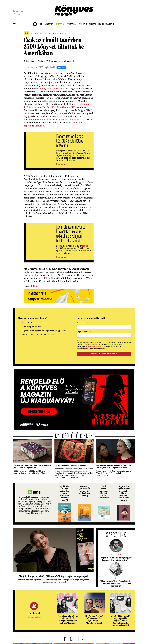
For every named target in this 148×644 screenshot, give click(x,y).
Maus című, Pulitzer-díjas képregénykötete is (59, 120)
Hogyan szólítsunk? (84, 332)
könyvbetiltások (34, 33)
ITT (50, 86)
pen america (48, 33)
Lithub (34, 286)
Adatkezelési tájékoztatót (94, 346)
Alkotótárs (50, 25)
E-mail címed (82, 323)
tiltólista (63, 33)
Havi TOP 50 (61, 25)
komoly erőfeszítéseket (50, 89)
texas (58, 33)
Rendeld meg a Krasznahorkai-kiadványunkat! (97, 25)
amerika (42, 33)
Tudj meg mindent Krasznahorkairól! (109, 19)
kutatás (54, 33)
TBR (42, 25)
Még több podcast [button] (34, 617)
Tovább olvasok (61, 164)
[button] (14, 24)
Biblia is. (40, 126)
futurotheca (72, 25)
